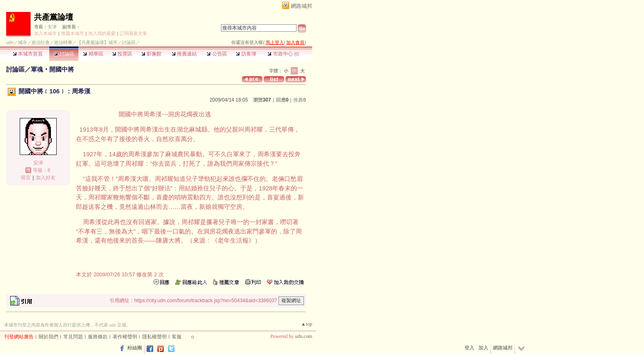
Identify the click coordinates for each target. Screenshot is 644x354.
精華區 (93, 54)
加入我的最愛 (102, 33)
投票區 (122, 54)
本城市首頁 (28, 54)
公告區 (217, 54)
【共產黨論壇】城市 (97, 42)
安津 (52, 27)
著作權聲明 (125, 337)
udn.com (304, 336)
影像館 (151, 54)
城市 (23, 42)
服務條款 (98, 337)
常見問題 (73, 337)
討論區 (64, 54)
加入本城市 (45, 33)
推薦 (300, 100)
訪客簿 (246, 54)
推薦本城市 (72, 33)
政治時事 (63, 42)
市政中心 (283, 54)
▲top (307, 324)
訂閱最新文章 (133, 33)
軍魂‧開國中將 (52, 69)
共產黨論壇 (54, 17)
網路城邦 (301, 6)
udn (10, 42)
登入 (469, 348)
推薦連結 (184, 54)
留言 (26, 178)
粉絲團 (135, 348)
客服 (177, 337)
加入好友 (46, 178)
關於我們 (48, 337)
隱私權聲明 (154, 337)
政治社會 (41, 42)
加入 (483, 348)
